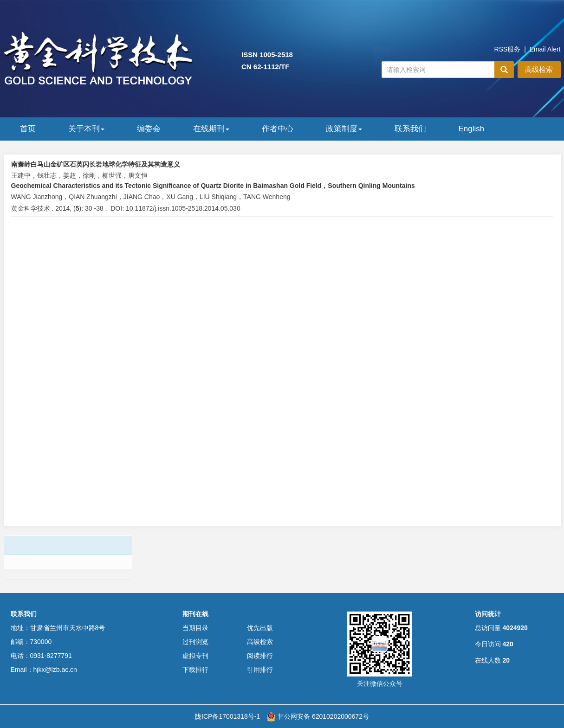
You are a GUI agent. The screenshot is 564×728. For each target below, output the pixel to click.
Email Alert (545, 49)
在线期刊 (211, 129)
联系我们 (410, 129)
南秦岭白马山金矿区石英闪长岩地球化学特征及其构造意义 (96, 164)
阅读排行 (260, 656)
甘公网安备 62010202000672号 (318, 716)
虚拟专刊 (195, 656)
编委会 (149, 129)
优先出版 (260, 628)
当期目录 (195, 628)
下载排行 (195, 670)
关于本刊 (86, 129)
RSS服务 (508, 49)
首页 (28, 129)
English (472, 129)
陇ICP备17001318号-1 (227, 716)
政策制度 (344, 129)
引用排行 (260, 670)
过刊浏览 (195, 642)
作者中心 (278, 129)
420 (508, 644)
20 (506, 660)
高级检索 (539, 69)
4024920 (515, 628)
